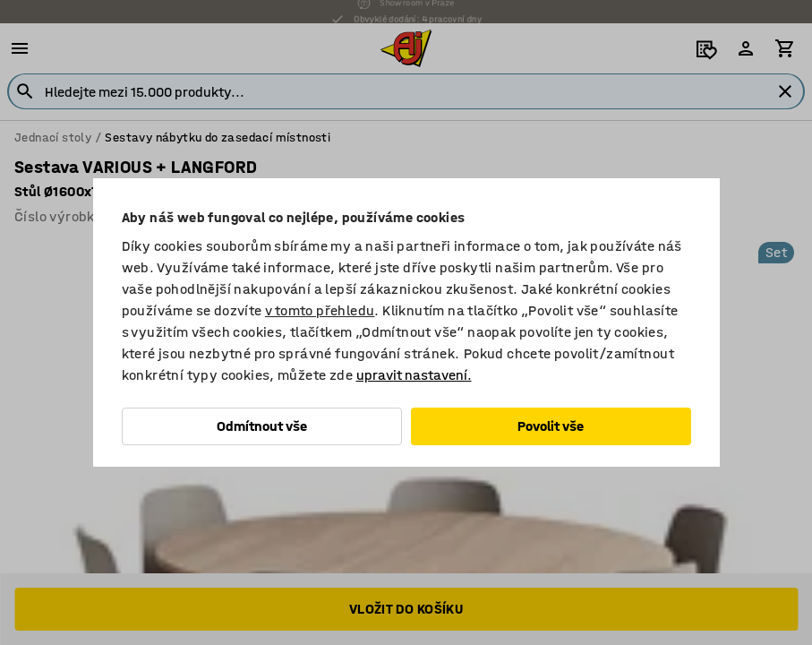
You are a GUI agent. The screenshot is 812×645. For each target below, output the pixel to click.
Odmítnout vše (262, 426)
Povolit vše (551, 426)
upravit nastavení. (414, 375)
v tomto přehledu (320, 310)
